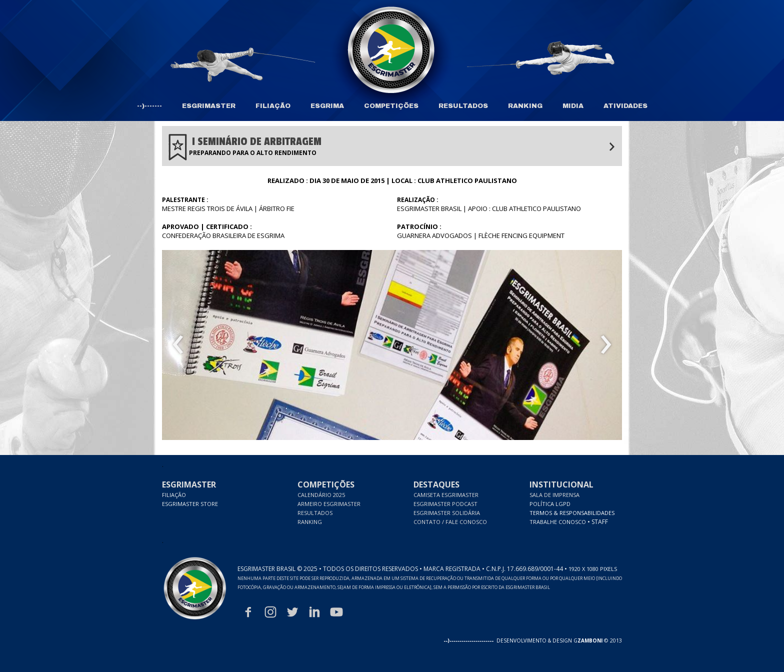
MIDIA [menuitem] (573, 106)
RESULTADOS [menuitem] (463, 106)
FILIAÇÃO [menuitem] (273, 106)
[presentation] (178, 345)
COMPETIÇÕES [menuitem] (391, 106)
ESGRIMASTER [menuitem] (209, 106)
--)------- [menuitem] (149, 106)
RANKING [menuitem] (525, 106)
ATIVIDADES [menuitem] (625, 106)
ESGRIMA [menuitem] (327, 106)
